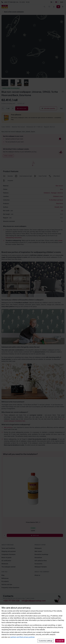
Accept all (60, 641)
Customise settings (46, 641)
